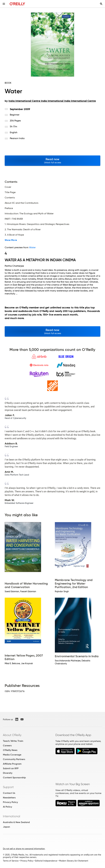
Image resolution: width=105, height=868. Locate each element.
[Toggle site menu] (4, 4)
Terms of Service (11, 861)
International (12, 816)
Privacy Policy (10, 802)
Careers (7, 746)
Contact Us (9, 793)
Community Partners (14, 759)
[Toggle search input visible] (101, 4)
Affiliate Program (12, 764)
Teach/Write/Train (13, 741)
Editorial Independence (46, 861)
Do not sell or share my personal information (24, 849)
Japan (6, 827)
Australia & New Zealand (16, 822)
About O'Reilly (12, 735)
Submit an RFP (11, 768)
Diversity (8, 773)
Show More (11, 240)
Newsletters (9, 798)
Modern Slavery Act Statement (74, 861)
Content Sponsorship (14, 778)
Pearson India (17, 138)
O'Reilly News (10, 750)
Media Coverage (12, 755)
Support (8, 787)
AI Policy (7, 807)
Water (32, 247)
